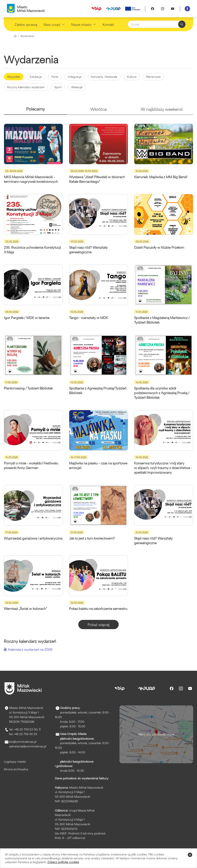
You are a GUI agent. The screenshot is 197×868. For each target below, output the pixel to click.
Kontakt (108, 24)
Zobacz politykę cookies (63, 862)
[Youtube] (173, 9)
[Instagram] (163, 9)
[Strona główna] (15, 36)
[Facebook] (153, 9)
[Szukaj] (157, 24)
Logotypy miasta (15, 761)
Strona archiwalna (16, 769)
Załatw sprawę (26, 24)
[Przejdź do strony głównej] (23, 688)
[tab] (35, 110)
